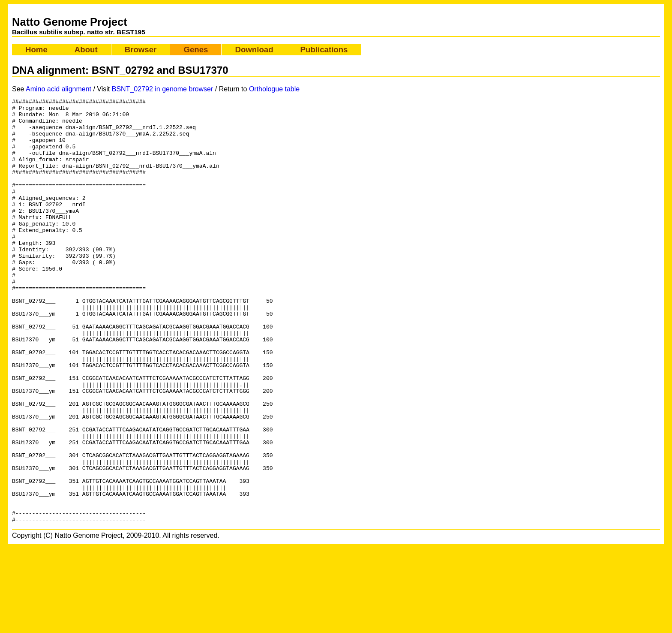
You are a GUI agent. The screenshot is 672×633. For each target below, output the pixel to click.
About (86, 50)
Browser (141, 50)
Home (36, 50)
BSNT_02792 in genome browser (163, 89)
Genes (196, 50)
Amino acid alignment (58, 89)
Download (254, 50)
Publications (324, 50)
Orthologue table (274, 89)
